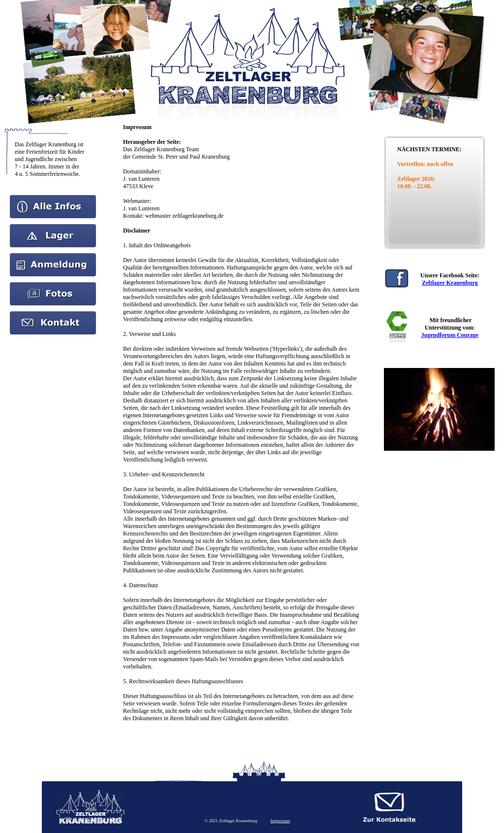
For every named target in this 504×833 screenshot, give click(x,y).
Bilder (53, 286)
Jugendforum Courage (450, 335)
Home (53, 199)
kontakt (53, 315)
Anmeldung (53, 257)
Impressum (280, 821)
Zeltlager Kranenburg (450, 283)
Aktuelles (53, 228)
